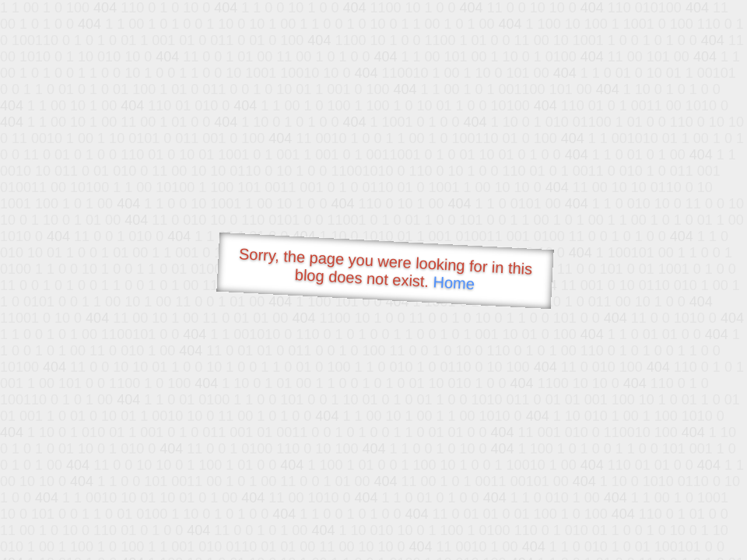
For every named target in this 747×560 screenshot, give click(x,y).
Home (454, 283)
